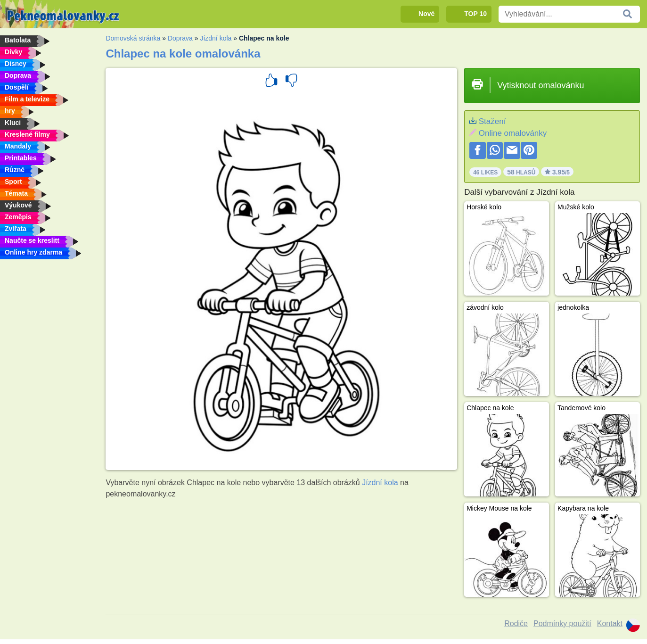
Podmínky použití (562, 623)
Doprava (180, 38)
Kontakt (610, 623)
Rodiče (516, 623)
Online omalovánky (513, 133)
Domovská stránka (133, 38)
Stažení (492, 121)
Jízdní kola (216, 38)
